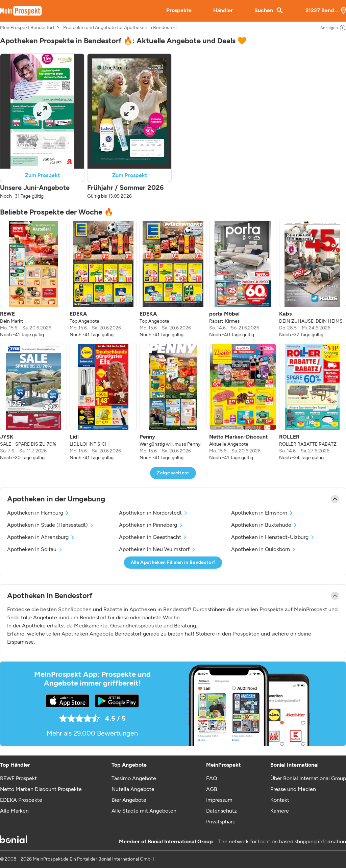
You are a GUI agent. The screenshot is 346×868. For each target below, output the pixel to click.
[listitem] (33, 279)
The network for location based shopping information (282, 841)
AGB (212, 789)
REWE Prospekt (18, 778)
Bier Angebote (129, 800)
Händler (223, 10)
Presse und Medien (293, 789)
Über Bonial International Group (308, 778)
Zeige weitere (173, 473)
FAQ (212, 778)
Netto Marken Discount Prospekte (41, 789)
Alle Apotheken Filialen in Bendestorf (173, 562)
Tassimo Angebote (134, 778)
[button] (42, 127)
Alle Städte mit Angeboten (144, 811)
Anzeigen (333, 28)
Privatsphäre (221, 822)
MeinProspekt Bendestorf (27, 28)
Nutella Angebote (133, 789)
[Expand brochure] (42, 111)
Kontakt (280, 800)
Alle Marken (14, 811)
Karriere (280, 811)
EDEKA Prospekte (21, 800)
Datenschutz (221, 811)
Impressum (219, 800)
